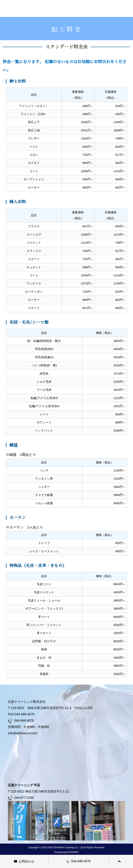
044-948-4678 (79, 861)
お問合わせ (24, 861)
